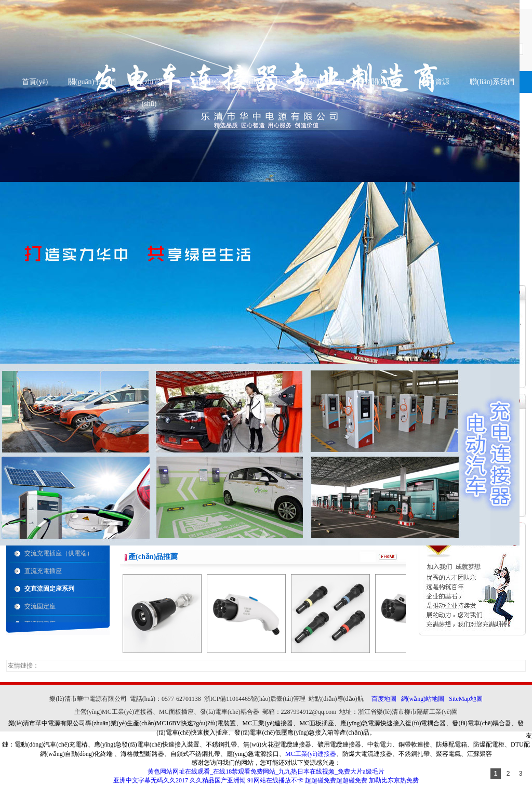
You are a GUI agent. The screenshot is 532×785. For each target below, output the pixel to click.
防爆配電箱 (451, 744)
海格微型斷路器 (142, 754)
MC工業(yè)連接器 (311, 754)
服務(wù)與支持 (321, 82)
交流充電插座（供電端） (59, 553)
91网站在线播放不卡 (275, 780)
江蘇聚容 (480, 754)
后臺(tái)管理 (288, 699)
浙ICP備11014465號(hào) (237, 699)
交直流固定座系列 (49, 589)
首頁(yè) (35, 82)
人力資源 (435, 82)
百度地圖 (384, 699)
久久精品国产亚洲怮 (218, 780)
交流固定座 (40, 606)
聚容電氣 (448, 754)
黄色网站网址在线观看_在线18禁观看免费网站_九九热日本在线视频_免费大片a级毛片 (266, 771)
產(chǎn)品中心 (263, 82)
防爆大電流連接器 (367, 754)
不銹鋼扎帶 (221, 744)
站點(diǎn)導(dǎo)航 (336, 699)
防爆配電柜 (489, 744)
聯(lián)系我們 (492, 82)
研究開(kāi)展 (378, 82)
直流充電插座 (43, 571)
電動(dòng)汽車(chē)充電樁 (51, 744)
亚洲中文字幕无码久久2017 (151, 780)
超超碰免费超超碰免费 (336, 780)
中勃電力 (380, 744)
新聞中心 (206, 82)
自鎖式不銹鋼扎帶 (195, 754)
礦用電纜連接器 (339, 744)
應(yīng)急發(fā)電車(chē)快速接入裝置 (147, 744)
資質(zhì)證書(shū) (149, 93)
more (385, 557)
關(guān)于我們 (92, 82)
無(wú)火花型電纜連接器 (277, 744)
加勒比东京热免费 (394, 780)
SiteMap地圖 (466, 699)
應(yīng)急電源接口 (253, 754)
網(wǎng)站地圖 (423, 699)
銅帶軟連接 (414, 744)
